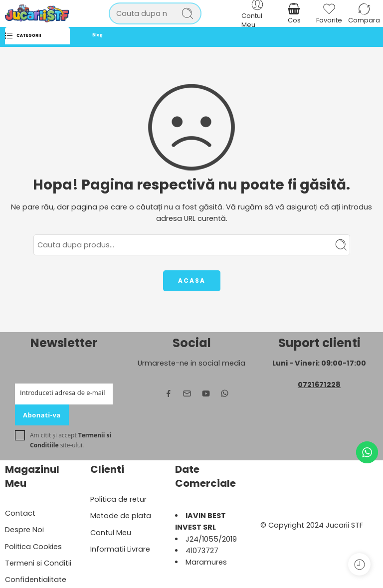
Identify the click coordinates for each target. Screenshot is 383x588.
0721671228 (319, 385)
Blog (97, 35)
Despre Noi (24, 530)
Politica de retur (118, 499)
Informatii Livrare (120, 549)
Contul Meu (111, 533)
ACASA (192, 281)
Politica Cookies (33, 547)
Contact (20, 513)
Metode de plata (121, 516)
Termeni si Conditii (38, 563)
